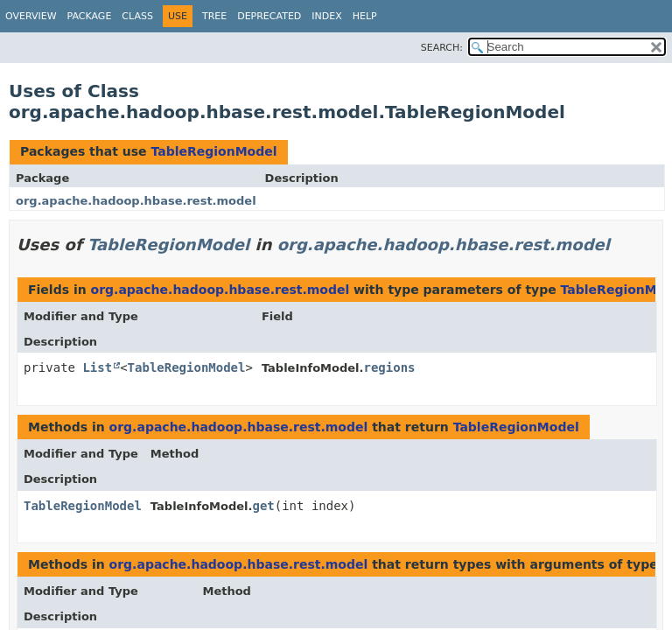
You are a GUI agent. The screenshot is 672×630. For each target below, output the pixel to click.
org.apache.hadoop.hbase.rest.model (136, 201)
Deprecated (269, 16)
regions (390, 367)
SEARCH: (442, 48)
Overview (31, 16)
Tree (214, 16)
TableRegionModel (213, 151)
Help (365, 16)
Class (137, 16)
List (97, 367)
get (263, 506)
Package (90, 16)
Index (326, 16)
